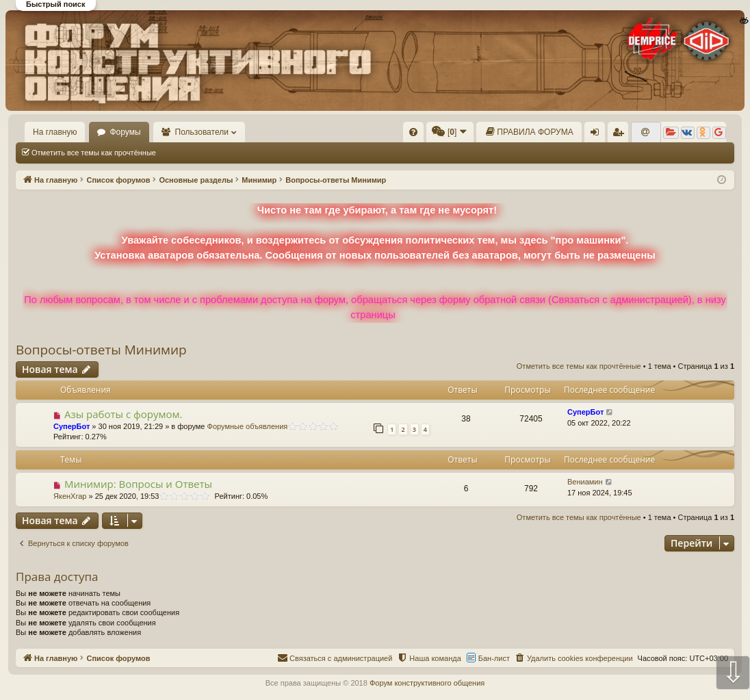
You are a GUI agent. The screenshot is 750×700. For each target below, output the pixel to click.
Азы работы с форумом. (124, 414)
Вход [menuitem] (598, 135)
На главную (55, 132)
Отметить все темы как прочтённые (94, 153)
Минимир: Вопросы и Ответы (138, 484)
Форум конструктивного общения (427, 683)
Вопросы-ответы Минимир (101, 350)
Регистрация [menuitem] (621, 135)
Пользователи (202, 132)
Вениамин (585, 482)
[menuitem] (413, 132)
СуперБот (72, 426)
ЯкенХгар (70, 496)
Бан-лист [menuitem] (494, 658)
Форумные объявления (248, 426)
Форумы (125, 132)
